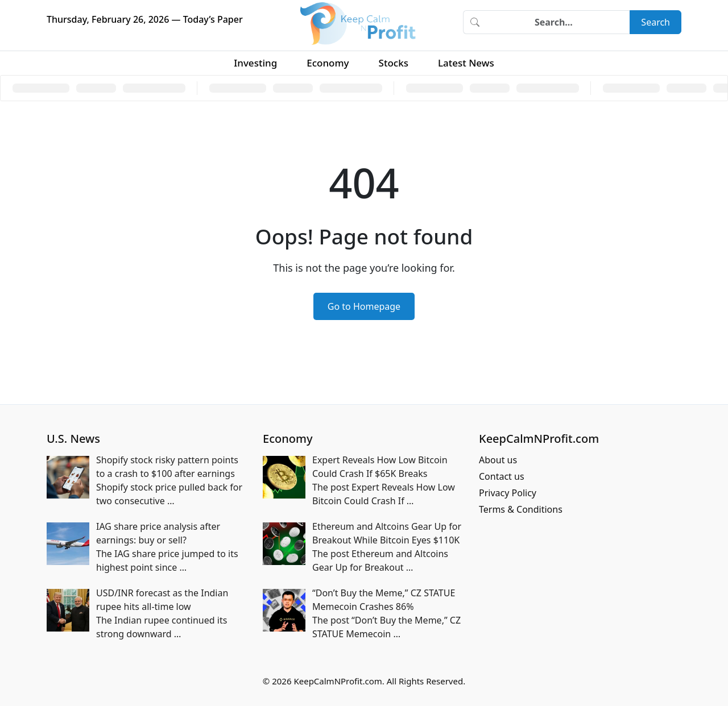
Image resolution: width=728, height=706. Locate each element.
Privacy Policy (508, 493)
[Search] (558, 22)
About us (498, 460)
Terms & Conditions (521, 509)
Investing (255, 63)
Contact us (502, 476)
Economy (328, 63)
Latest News (466, 63)
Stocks (394, 63)
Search (655, 22)
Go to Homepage (364, 306)
